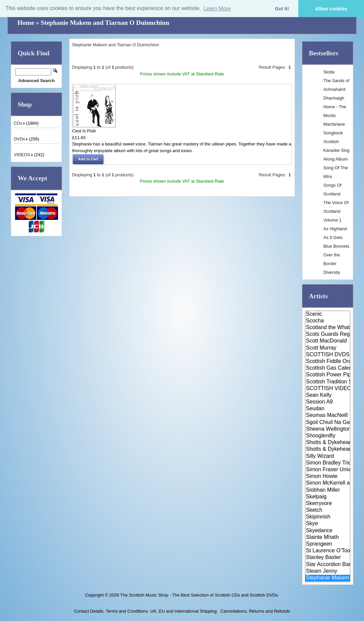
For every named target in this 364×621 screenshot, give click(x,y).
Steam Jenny (328, 571)
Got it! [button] (282, 9)
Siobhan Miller (328, 490)
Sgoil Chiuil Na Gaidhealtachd (328, 423)
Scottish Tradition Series (328, 382)
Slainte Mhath (328, 538)
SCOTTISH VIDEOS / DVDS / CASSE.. (328, 389)
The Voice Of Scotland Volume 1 (336, 211)
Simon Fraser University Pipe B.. (328, 470)
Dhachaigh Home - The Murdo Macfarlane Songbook (335, 115)
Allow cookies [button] (331, 9)
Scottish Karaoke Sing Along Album (337, 150)
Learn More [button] (217, 9)
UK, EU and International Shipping (184, 611)
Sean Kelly (328, 395)
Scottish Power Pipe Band (328, 375)
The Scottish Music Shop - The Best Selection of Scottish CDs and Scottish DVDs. (199, 595)
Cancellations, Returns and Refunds (255, 611)
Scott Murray (328, 348)
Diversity (332, 272)
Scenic (328, 314)
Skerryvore (328, 504)
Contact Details (88, 611)
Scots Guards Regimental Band (328, 334)
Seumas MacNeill (328, 416)
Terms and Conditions (127, 611)
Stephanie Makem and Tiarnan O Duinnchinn (105, 23)
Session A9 (328, 402)
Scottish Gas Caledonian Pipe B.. (328, 368)
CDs (20, 123)
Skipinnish (328, 517)
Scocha (328, 321)
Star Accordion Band (328, 565)
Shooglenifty (328, 436)
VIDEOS (24, 155)
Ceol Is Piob (84, 131)
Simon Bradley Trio (328, 463)
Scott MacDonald (328, 341)
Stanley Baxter (328, 558)
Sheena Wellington (328, 429)
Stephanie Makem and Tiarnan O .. (328, 578)
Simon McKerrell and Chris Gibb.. (328, 483)
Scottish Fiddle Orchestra (328, 362)
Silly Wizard (328, 456)
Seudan (328, 409)
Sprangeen (328, 544)
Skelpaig (328, 497)
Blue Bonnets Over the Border (336, 255)
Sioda (329, 72)
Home (26, 23)
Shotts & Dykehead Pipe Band (328, 449)
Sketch (328, 510)
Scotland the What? (328, 328)
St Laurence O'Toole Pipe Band (328, 551)
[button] (88, 159)
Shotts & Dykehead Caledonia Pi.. (328, 443)
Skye (328, 524)
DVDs (21, 139)
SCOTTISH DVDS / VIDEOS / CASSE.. (328, 355)
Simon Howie (328, 477)
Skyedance (328, 531)
